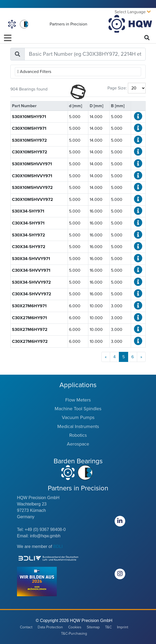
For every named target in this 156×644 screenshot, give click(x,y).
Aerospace (78, 444)
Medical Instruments (78, 426)
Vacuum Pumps (78, 417)
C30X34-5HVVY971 (31, 270)
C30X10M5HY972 (30, 152)
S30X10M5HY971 (29, 117)
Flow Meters (78, 400)
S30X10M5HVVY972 (32, 188)
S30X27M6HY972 (30, 330)
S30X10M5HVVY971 (32, 164)
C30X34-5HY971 (28, 223)
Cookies (75, 627)
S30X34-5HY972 (29, 235)
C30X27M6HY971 (29, 318)
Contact (26, 627)
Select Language (130, 12)
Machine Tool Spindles (78, 409)
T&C (108, 627)
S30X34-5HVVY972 (31, 282)
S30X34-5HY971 (28, 211)
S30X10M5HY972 (29, 140)
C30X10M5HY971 (29, 128)
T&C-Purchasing (74, 634)
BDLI (58, 546)
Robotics (78, 435)
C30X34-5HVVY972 (32, 294)
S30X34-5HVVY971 (31, 259)
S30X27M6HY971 (29, 306)
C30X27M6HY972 (30, 342)
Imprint (123, 627)
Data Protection (50, 627)
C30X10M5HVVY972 (32, 200)
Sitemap (93, 627)
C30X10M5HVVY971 (32, 176)
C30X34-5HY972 (29, 247)
